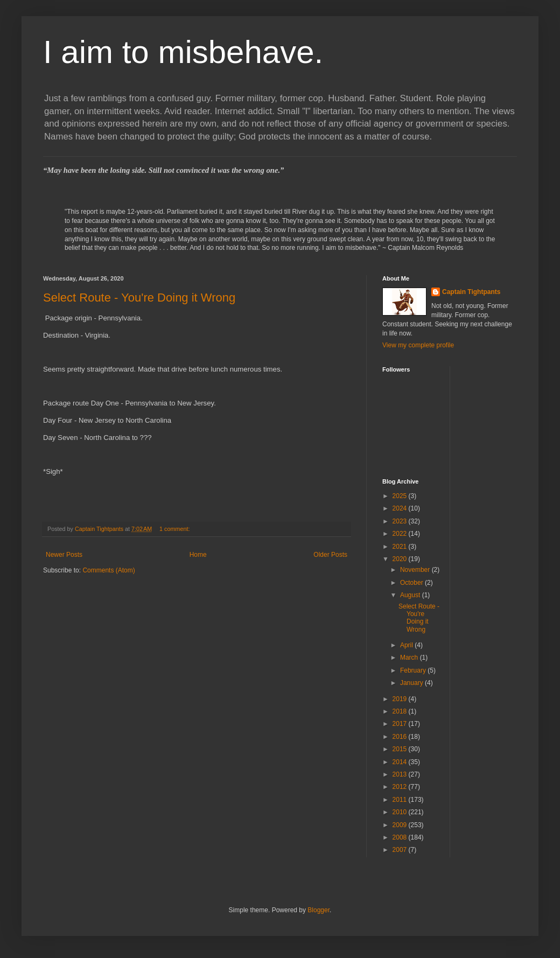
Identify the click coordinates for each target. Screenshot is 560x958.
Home (198, 555)
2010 (401, 812)
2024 (401, 508)
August (411, 595)
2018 (401, 711)
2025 (401, 496)
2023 (401, 521)
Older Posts (330, 555)
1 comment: (175, 529)
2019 (401, 699)
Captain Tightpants (471, 292)
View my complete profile (418, 345)
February (414, 670)
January (412, 683)
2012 (401, 787)
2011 (401, 800)
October (412, 583)
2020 (401, 559)
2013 (401, 774)
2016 (401, 737)
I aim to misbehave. (183, 52)
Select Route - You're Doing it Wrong (139, 298)
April (407, 645)
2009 (401, 825)
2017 (401, 724)
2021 (401, 547)
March (410, 658)
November (416, 570)
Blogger (318, 910)
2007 (401, 850)
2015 (401, 749)
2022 (401, 534)
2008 (401, 837)
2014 (401, 762)
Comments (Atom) (108, 570)
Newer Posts (64, 555)
